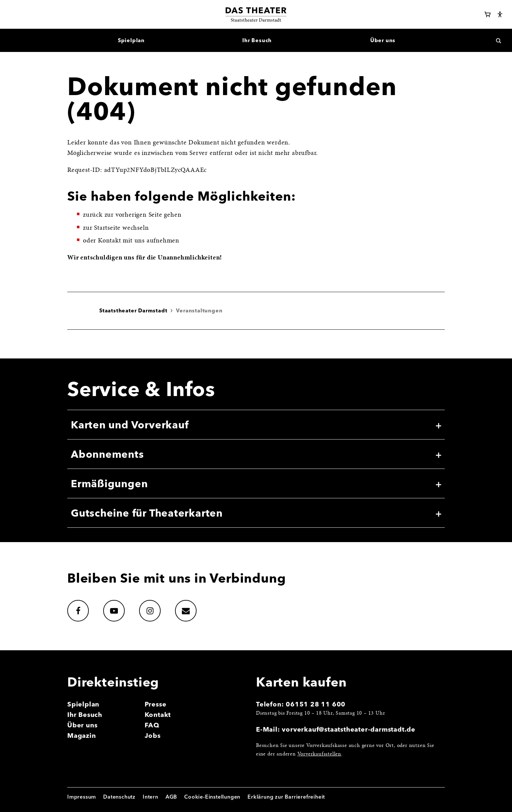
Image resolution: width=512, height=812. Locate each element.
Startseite (107, 228)
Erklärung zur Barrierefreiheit (286, 797)
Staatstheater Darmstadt (133, 310)
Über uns (82, 725)
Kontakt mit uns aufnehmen (139, 241)
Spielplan (83, 704)
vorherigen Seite (139, 215)
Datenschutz (119, 797)
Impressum (82, 797)
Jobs (153, 735)
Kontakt (158, 714)
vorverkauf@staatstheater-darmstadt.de (349, 729)
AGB (171, 797)
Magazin (82, 735)
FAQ (152, 725)
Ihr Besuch (85, 714)
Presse (156, 704)
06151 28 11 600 (316, 704)
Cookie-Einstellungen (212, 797)
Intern (151, 797)
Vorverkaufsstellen (319, 754)
